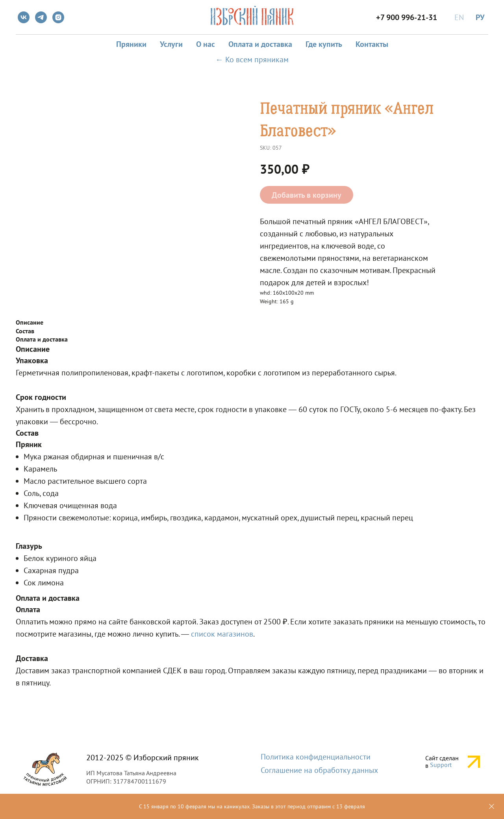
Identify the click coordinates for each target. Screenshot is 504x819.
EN (459, 17)
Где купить (324, 44)
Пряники (131, 44)
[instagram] (58, 17)
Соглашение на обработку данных (319, 770)
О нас (206, 44)
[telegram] (41, 17)
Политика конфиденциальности (316, 757)
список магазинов (222, 634)
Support (441, 765)
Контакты (372, 44)
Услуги (171, 44)
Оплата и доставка (260, 44)
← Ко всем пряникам (252, 59)
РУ (480, 17)
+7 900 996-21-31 (407, 17)
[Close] (492, 807)
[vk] (24, 17)
